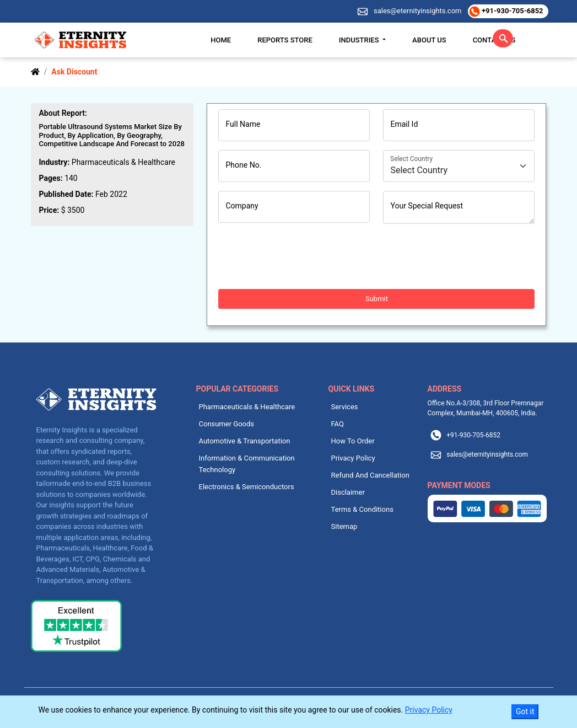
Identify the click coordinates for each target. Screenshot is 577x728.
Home (221, 40)
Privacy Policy (353, 458)
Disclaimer (348, 492)
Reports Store (285, 40)
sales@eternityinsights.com (417, 11)
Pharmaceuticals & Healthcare (247, 407)
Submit (377, 299)
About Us (429, 40)
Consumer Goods (227, 424)
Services (345, 407)
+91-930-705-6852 (511, 11)
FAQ (338, 424)
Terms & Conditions (362, 509)
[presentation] (302, 256)
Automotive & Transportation (245, 441)
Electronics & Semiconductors (247, 487)
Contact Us (494, 40)
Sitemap (344, 526)
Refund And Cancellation (370, 475)
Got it (525, 711)
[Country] (459, 166)
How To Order (353, 441)
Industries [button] (360, 40)
